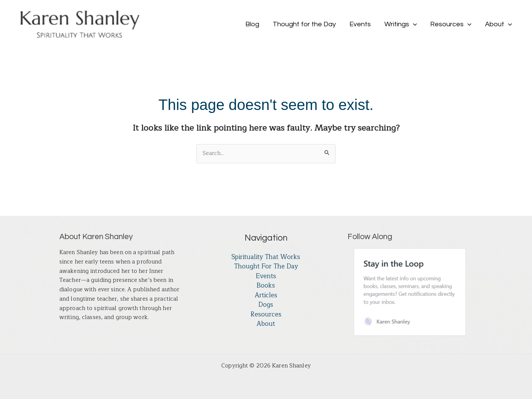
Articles (266, 295)
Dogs (266, 305)
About (266, 324)
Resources (266, 315)
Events (266, 276)
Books (266, 286)
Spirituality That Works (266, 257)
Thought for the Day (266, 267)
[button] (413, 24)
